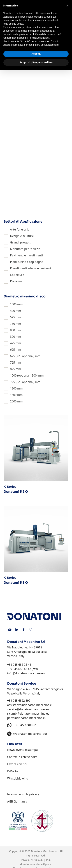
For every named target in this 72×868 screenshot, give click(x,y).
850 (12, 330)
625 (12, 350)
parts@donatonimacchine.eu (27, 718)
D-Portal (13, 771)
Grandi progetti (21, 242)
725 (12, 363)
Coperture (17, 275)
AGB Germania (17, 801)
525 (12, 317)
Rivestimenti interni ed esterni (30, 268)
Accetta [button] (36, 54)
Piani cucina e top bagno (27, 262)
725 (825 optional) (22, 382)
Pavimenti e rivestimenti (26, 255)
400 (12, 311)
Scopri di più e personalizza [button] (36, 62)
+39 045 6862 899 (19, 701)
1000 (13, 304)
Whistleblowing (18, 778)
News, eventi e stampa (22, 750)
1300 (13, 388)
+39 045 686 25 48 (19, 665)
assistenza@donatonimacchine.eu (30, 705)
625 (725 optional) (22, 356)
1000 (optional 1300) (24, 375)
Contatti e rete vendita (22, 757)
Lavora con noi (17, 764)
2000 (13, 401)
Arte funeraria (20, 229)
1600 (13, 395)
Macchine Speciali (22, 206)
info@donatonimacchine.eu (26, 673)
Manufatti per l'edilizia (25, 249)
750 (12, 324)
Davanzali (17, 281)
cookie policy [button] (16, 24)
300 (12, 337)
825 (12, 369)
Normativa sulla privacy (23, 794)
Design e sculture (22, 236)
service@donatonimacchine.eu (28, 709)
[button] (67, 6)
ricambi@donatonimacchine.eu (28, 714)
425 (12, 343)
